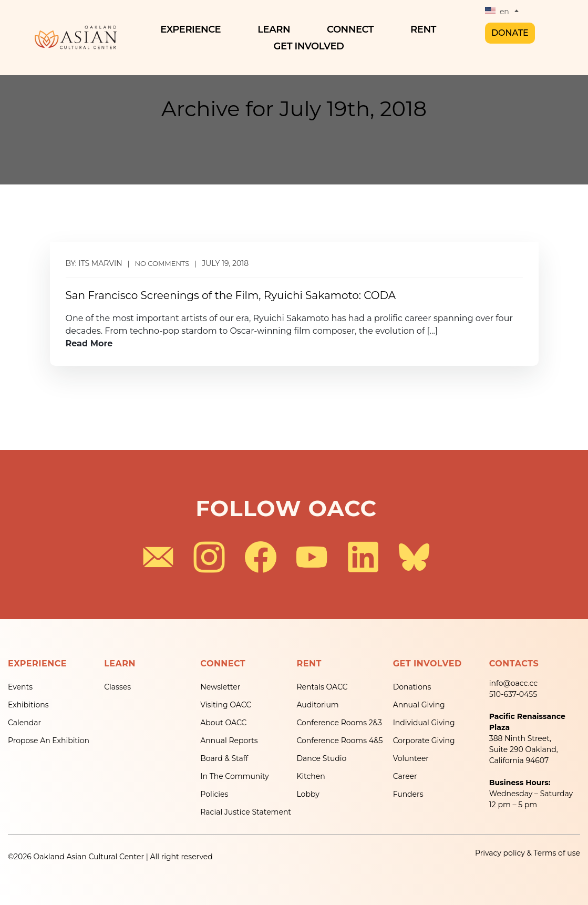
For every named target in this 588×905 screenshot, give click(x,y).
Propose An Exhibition (49, 741)
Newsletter (220, 687)
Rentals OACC (322, 687)
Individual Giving (424, 723)
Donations (412, 687)
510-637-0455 (513, 694)
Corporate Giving (424, 741)
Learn (276, 29)
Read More (89, 343)
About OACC (223, 723)
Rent (426, 29)
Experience (193, 29)
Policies (214, 794)
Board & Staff (224, 758)
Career (405, 776)
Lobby (308, 794)
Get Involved (312, 46)
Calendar (24, 723)
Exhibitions (28, 705)
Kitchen (311, 776)
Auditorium (317, 705)
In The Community (234, 776)
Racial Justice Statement (246, 812)
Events (20, 687)
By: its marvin (94, 263)
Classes (117, 687)
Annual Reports (229, 741)
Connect (353, 29)
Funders (408, 794)
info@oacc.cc (513, 683)
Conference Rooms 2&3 (339, 723)
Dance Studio (321, 758)
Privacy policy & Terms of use (528, 853)
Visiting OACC (226, 705)
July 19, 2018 (225, 263)
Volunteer (411, 758)
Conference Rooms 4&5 (339, 741)
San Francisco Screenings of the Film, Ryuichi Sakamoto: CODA (231, 295)
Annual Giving (419, 705)
